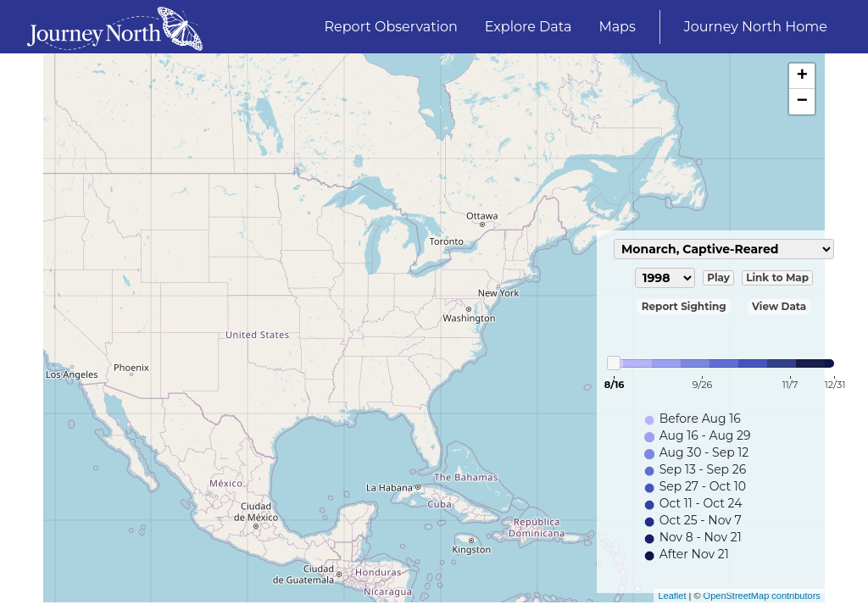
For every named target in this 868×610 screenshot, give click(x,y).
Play (718, 277)
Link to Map (777, 277)
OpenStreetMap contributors (762, 596)
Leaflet (672, 596)
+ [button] (802, 76)
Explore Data (529, 27)
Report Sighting (684, 306)
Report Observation (391, 27)
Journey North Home (756, 27)
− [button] (802, 102)
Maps (617, 27)
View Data (779, 306)
